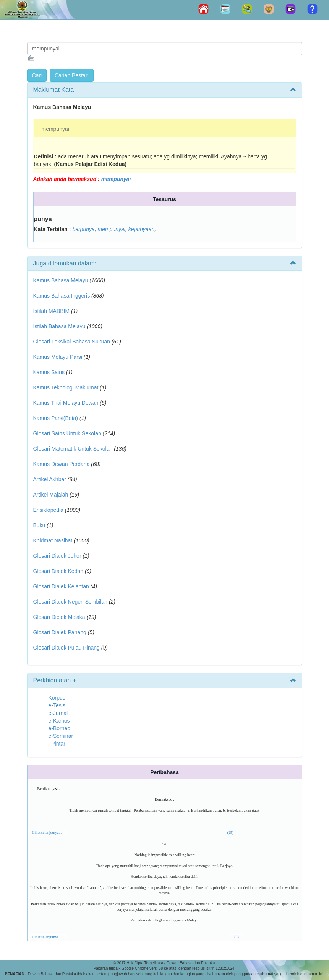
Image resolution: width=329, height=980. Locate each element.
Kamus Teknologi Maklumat (66, 387)
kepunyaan (142, 229)
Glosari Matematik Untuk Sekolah (73, 449)
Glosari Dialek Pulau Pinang (66, 648)
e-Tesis (57, 705)
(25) (230, 833)
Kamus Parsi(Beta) (56, 418)
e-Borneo (60, 728)
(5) (237, 937)
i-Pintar (57, 744)
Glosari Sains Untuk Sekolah (67, 433)
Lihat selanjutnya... (47, 833)
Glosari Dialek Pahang (60, 632)
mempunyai (55, 129)
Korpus (57, 698)
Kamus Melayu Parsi (58, 357)
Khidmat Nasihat (53, 540)
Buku (39, 525)
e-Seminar (61, 736)
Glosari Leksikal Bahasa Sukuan (72, 342)
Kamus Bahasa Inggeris (62, 296)
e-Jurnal (58, 713)
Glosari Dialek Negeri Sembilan (70, 602)
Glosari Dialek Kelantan (61, 586)
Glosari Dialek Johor (57, 556)
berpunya (83, 229)
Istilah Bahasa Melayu (59, 326)
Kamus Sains (49, 372)
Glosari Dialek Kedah (58, 571)
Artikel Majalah (51, 495)
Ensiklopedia (48, 510)
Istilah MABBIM (52, 311)
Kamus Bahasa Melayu (62, 280)
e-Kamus (59, 721)
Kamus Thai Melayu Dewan (66, 403)
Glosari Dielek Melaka (59, 617)
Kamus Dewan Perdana (62, 464)
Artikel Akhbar (50, 479)
